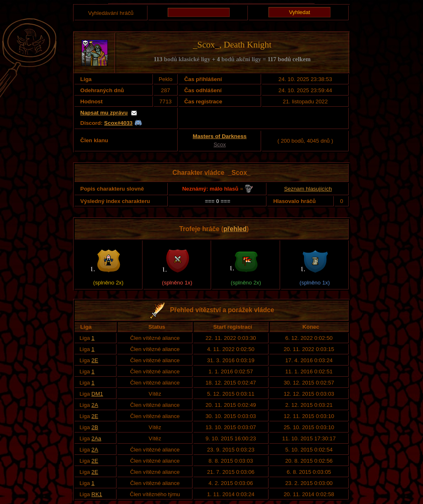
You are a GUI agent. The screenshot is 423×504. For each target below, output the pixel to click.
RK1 (97, 494)
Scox (220, 145)
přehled (235, 229)
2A (95, 405)
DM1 (97, 394)
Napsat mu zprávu (104, 113)
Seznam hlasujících (308, 189)
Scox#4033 (118, 123)
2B (95, 427)
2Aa (96, 438)
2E (95, 360)
